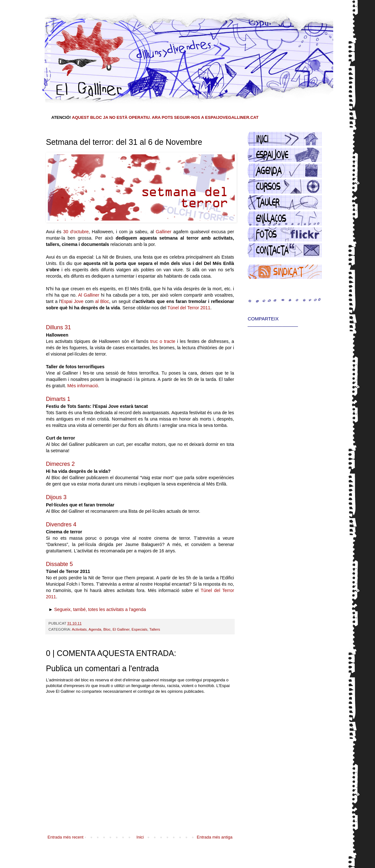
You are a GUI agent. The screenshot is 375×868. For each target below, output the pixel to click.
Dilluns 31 (58, 327)
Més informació (83, 386)
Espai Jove (72, 301)
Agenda (95, 629)
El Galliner (121, 629)
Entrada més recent (65, 837)
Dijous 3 (56, 497)
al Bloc (102, 301)
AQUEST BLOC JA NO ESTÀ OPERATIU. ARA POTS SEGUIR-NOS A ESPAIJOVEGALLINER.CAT (165, 117)
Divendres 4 (61, 524)
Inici (140, 837)
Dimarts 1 (58, 399)
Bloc (107, 629)
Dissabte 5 (59, 564)
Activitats (79, 629)
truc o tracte (163, 341)
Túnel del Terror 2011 (189, 308)
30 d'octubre (76, 232)
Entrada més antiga (215, 837)
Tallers (155, 629)
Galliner (164, 232)
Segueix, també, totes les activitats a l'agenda (100, 609)
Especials (139, 629)
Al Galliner (89, 295)
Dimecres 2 (60, 464)
